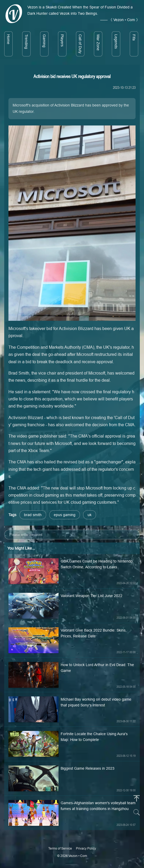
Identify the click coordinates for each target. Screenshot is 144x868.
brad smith (33, 515)
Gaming (44, 41)
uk (90, 515)
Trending (26, 42)
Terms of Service (60, 848)
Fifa (134, 37)
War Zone (98, 42)
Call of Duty (80, 44)
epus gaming (65, 515)
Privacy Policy (86, 848)
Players (62, 40)
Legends (116, 42)
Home (8, 39)
